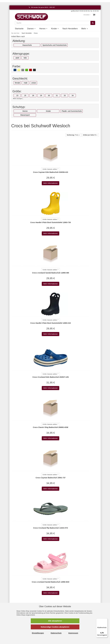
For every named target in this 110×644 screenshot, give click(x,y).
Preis (73, 135)
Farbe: (17, 66)
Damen (31, 29)
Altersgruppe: (21, 54)
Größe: (17, 91)
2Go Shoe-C (62, 588)
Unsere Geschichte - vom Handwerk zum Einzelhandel (87, 600)
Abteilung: (19, 41)
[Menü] (106, 620)
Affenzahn (61, 602)
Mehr (85, 29)
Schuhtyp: (19, 107)
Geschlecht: (20, 79)
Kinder (55, 29)
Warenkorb (15, 588)
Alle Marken (61, 585)
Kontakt (14, 585)
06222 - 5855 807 (50, 7)
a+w (58, 590)
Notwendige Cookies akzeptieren (55, 627)
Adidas (59, 595)
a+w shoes (61, 592)
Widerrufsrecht (40, 595)
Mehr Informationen (32, 183)
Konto (14, 590)
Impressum (38, 585)
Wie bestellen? (40, 597)
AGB (36, 588)
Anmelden (87, 15)
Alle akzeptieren (55, 621)
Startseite (19, 29)
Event (82, 595)
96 (90, 135)
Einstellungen (38, 633)
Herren (43, 29)
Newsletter (38, 600)
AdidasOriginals (63, 597)
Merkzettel (15, 592)
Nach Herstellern (70, 29)
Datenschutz (39, 590)
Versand (37, 592)
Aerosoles (61, 600)
